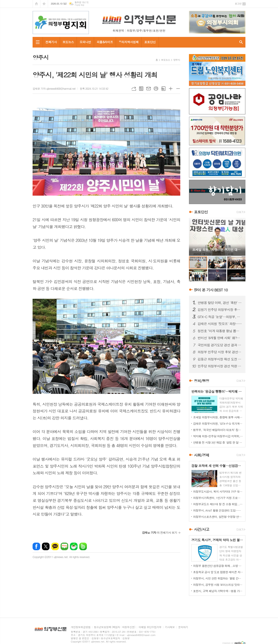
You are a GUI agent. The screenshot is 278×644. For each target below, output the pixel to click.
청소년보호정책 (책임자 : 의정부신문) (114, 627)
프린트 (156, 89)
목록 (141, 89)
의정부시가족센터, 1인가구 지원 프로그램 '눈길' (218, 498)
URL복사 (134, 89)
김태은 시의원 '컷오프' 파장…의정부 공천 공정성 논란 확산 (220, 324)
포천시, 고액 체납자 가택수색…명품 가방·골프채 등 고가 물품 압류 (218, 591)
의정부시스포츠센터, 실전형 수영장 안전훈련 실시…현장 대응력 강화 (218, 517)
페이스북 (36, 546)
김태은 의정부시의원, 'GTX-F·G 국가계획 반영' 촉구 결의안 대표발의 (218, 424)
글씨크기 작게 (178, 89)
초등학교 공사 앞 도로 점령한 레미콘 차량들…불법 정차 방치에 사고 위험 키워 (218, 572)
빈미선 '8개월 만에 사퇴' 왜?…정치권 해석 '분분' (220, 338)
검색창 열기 (241, 42)
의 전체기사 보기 (160, 533)
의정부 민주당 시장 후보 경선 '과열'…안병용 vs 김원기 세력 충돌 (220, 352)
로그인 (238, 4)
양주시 (177, 60)
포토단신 (150, 42)
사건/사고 (202, 529)
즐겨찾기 (44, 4)
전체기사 (51, 42)
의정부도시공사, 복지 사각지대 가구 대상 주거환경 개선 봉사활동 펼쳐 (218, 491)
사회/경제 (202, 455)
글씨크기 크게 (171, 89)
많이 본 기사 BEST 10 (211, 290)
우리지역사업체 (129, 42)
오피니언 (85, 42)
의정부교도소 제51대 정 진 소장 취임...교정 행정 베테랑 (218, 504)
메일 (149, 89)
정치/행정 (202, 381)
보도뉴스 (68, 42)
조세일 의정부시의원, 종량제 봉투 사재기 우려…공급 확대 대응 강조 (218, 417)
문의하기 (183, 627)
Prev (194, 237)
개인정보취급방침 (81, 627)
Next (240, 237)
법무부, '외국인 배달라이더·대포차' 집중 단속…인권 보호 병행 (218, 430)
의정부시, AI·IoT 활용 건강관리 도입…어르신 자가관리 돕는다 (218, 510)
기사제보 (170, 627)
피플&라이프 (105, 42)
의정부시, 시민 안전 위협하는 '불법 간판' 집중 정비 (218, 578)
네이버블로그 (64, 546)
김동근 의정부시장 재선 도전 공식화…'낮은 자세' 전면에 (220, 359)
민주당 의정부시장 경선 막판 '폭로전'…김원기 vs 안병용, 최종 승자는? (220, 366)
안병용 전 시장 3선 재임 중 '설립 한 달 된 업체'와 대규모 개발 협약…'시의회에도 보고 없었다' (218, 442)
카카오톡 (55, 546)
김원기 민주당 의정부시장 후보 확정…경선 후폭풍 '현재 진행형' (220, 310)
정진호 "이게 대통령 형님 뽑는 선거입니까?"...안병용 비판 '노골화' (220, 331)
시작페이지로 (36, 4)
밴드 (83, 546)
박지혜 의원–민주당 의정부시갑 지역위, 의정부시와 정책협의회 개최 (218, 436)
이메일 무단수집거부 (150, 627)
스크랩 (163, 89)
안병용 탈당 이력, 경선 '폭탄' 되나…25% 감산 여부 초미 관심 (220, 303)
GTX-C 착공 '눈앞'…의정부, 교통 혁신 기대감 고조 (220, 317)
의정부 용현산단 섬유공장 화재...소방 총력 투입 (218, 566)
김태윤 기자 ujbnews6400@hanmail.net (54, 88)
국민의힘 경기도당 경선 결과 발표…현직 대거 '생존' (220, 345)
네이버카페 (74, 546)
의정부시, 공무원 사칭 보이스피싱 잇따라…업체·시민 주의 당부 (218, 585)
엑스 (46, 546)
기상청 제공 (79, 5)
